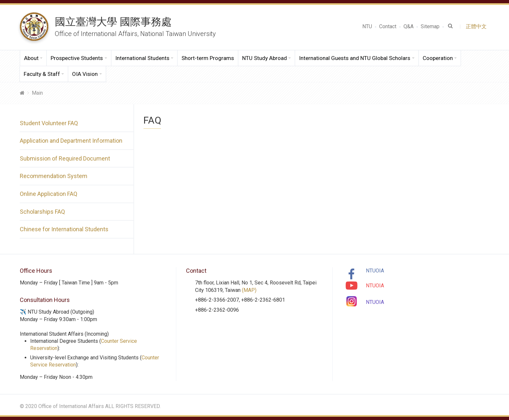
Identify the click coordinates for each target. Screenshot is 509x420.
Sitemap (430, 26)
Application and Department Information (71, 141)
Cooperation (438, 58)
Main (37, 93)
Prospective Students (77, 58)
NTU (367, 26)
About (31, 58)
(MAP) (249, 290)
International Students (142, 58)
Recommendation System (54, 176)
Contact (388, 26)
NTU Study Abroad (265, 58)
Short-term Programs (208, 58)
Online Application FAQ (49, 194)
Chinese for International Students (64, 229)
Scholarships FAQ (42, 212)
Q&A (409, 26)
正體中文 (478, 26)
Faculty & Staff (42, 74)
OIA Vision (85, 74)
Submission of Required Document (65, 158)
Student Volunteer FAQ (49, 123)
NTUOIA (375, 271)
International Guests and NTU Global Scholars (355, 58)
